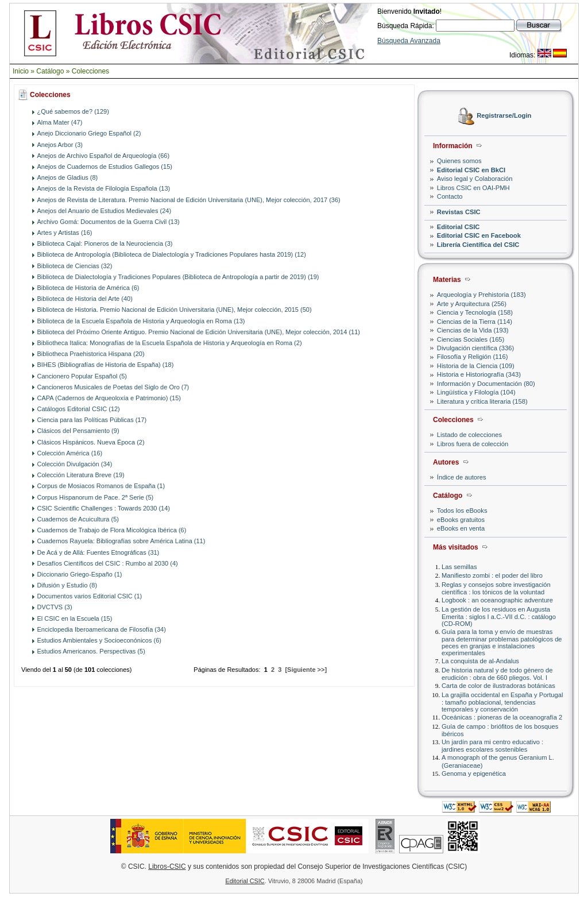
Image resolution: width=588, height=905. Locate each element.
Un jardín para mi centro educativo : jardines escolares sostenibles (492, 746)
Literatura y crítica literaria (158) (482, 401)
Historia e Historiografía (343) (479, 374)
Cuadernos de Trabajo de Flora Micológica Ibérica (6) (112, 530)
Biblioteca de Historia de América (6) (88, 288)
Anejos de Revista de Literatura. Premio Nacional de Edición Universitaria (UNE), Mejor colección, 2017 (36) (189, 200)
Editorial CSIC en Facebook (479, 235)
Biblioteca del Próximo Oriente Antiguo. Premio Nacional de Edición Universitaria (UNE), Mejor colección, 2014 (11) (199, 332)
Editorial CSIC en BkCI (471, 170)
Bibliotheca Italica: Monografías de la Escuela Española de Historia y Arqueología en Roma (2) (170, 343)
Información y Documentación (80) (486, 384)
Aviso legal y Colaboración (475, 179)
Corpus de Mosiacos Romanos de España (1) (101, 486)
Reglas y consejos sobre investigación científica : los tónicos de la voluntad (496, 588)
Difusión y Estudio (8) (67, 585)
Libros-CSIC (167, 867)
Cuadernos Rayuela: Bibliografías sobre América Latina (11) (121, 541)
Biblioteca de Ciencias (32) (75, 266)
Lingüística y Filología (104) (476, 392)
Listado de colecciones (469, 435)
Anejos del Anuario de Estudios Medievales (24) (105, 211)
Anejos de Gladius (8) (68, 177)
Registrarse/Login (504, 116)
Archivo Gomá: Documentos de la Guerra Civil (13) (109, 222)
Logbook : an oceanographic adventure (497, 600)
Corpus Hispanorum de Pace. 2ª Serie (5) (96, 497)
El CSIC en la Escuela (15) (75, 618)
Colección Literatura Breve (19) (81, 475)
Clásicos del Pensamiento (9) (78, 431)
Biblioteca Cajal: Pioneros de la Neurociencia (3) (105, 243)
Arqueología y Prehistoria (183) (481, 295)
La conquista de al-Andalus (480, 661)
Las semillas (459, 567)
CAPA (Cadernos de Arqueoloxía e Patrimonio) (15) (109, 398)
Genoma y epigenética (474, 773)
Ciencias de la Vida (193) (473, 330)
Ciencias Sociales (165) (471, 339)
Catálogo (50, 71)
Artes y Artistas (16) (65, 233)
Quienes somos (459, 161)
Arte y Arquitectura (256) (472, 304)
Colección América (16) (70, 453)
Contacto (450, 196)
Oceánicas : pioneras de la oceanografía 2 (502, 717)
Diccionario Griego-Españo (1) (80, 574)
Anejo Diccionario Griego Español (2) (89, 133)
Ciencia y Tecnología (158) (475, 312)
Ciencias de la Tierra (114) (475, 322)
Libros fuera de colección (473, 444)
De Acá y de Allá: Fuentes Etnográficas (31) (98, 552)
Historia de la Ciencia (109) (476, 366)
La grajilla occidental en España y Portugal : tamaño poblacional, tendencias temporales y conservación (502, 702)
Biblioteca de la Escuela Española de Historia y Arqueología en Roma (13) (141, 321)
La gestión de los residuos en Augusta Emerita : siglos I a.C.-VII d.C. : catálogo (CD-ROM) (499, 616)
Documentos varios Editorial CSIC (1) (90, 596)
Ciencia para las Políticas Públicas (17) (92, 420)
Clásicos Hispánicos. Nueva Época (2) (91, 442)
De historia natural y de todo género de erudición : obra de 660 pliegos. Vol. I (497, 674)
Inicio (21, 71)
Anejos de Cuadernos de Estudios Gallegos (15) (105, 167)
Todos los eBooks (462, 510)
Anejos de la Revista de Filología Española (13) (104, 188)
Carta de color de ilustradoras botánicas (498, 686)
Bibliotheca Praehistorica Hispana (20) (91, 354)
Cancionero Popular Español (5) (82, 376)
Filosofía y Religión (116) (473, 357)
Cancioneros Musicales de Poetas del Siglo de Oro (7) (113, 387)
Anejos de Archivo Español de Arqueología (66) (104, 156)
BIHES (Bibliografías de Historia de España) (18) (106, 365)
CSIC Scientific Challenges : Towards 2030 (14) (104, 508)
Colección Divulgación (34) (75, 464)
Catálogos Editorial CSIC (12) (79, 409)
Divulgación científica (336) (475, 348)
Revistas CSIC (459, 212)
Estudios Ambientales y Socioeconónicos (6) (99, 640)
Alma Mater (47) (60, 122)
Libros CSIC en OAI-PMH (473, 188)
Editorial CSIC (459, 227)
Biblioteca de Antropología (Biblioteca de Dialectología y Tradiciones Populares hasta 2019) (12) (172, 254)
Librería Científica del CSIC (478, 245)
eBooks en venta (461, 528)
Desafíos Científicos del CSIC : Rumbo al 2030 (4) (108, 563)
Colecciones (90, 71)
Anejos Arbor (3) (60, 145)
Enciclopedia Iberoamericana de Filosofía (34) (102, 629)
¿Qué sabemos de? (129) (73, 111)
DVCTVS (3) (55, 607)
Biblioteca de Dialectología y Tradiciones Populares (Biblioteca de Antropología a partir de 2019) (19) (178, 277)
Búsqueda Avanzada (409, 41)
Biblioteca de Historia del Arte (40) (85, 299)
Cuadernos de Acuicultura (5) (78, 519)
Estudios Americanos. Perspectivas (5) (91, 651)
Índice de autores (462, 477)
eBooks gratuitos (461, 520)
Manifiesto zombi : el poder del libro (492, 575)
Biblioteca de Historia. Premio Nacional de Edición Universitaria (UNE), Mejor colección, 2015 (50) (175, 310)
